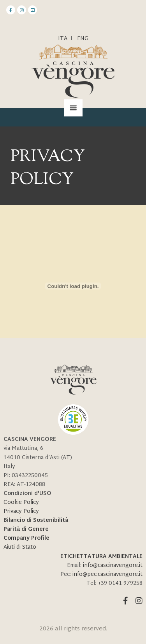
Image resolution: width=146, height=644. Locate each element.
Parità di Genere (26, 529)
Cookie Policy (21, 503)
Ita (63, 39)
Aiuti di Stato (20, 547)
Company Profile (26, 538)
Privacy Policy (21, 512)
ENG (83, 39)
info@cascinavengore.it (113, 566)
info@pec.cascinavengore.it (107, 575)
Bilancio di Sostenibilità (36, 520)
